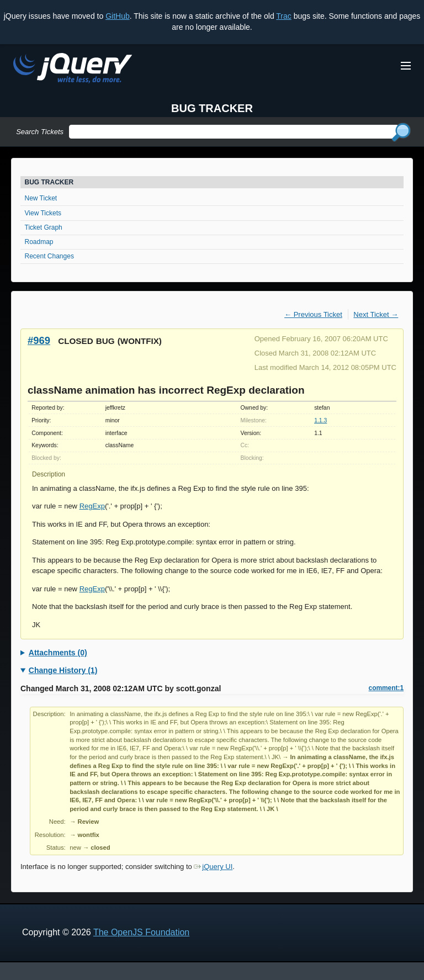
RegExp (92, 506)
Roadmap (39, 242)
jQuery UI (213, 867)
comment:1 (386, 688)
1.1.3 (320, 420)
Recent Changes (49, 256)
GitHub (118, 16)
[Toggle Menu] (406, 66)
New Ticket (41, 198)
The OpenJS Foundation (141, 932)
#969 (39, 340)
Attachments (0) (58, 653)
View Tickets (43, 213)
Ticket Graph (44, 227)
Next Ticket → (376, 314)
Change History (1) (63, 670)
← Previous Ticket (313, 314)
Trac (283, 16)
